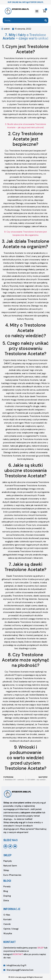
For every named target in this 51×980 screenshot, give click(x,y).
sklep (7, 855)
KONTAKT (18, 954)
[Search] (46, 20)
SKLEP (41, 948)
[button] (37, 11)
